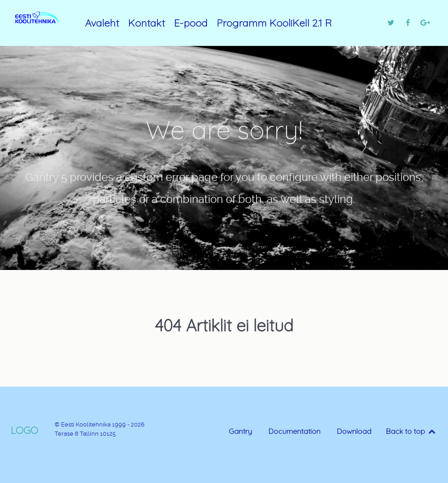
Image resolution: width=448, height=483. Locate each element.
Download (354, 431)
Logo (24, 430)
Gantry (240, 431)
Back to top (411, 431)
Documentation (294, 431)
